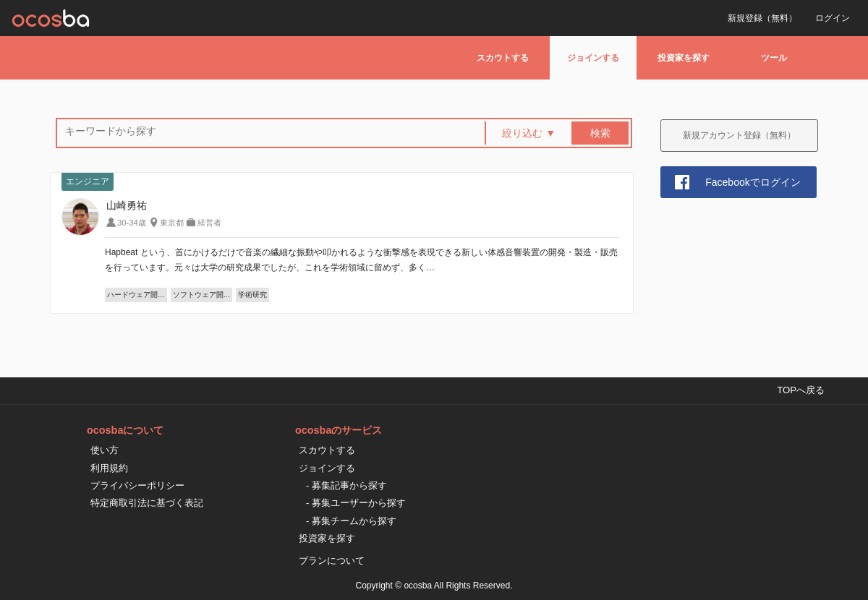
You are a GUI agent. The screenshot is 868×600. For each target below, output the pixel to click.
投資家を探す (684, 58)
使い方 (105, 450)
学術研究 (252, 295)
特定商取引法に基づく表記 (147, 503)
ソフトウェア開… (202, 295)
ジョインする (593, 58)
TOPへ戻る (801, 390)
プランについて (332, 561)
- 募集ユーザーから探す (356, 503)
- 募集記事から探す (346, 485)
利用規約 (109, 468)
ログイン (833, 18)
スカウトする (503, 58)
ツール (774, 58)
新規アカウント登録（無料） (739, 135)
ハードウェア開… (136, 295)
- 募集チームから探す (351, 521)
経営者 (209, 223)
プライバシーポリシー (137, 485)
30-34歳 (132, 223)
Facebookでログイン (753, 182)
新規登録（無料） (762, 18)
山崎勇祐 (127, 205)
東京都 (172, 223)
